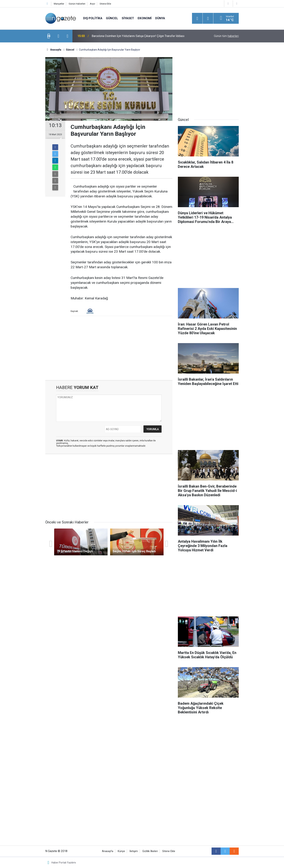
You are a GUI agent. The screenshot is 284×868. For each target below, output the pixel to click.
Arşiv (92, 4)
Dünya (160, 18)
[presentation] (58, 36)
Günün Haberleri (77, 4)
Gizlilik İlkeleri (150, 851)
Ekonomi (145, 18)
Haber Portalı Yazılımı (64, 863)
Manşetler (59, 4)
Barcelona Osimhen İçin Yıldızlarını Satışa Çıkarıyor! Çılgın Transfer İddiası (138, 36)
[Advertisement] (24, 106)
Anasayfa (108, 851)
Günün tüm (226, 36)
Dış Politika (93, 18)
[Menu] (197, 18)
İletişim (134, 851)
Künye (121, 851)
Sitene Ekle (105, 4)
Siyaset (128, 18)
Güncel (112, 18)
